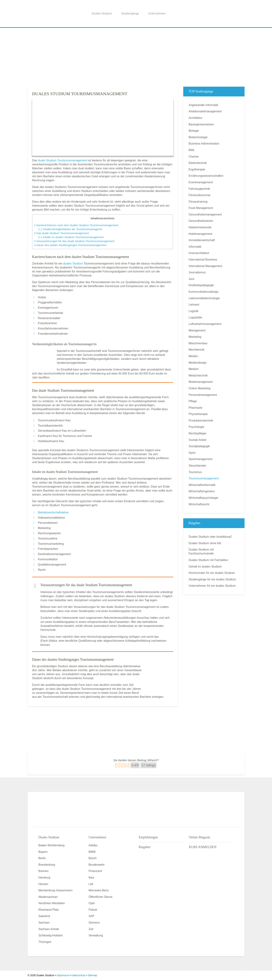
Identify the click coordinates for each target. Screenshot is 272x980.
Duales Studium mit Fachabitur (208, 560)
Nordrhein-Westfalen (52, 903)
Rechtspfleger (198, 433)
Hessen (43, 884)
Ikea (91, 878)
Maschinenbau (198, 343)
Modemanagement (201, 382)
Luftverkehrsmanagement (205, 324)
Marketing (195, 337)
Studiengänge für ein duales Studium (212, 579)
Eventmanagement (201, 182)
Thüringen (45, 942)
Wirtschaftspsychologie (204, 498)
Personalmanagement (203, 395)
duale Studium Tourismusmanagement (63, 160)
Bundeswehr (97, 865)
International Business (203, 260)
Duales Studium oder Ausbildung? (210, 537)
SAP (91, 916)
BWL (192, 150)
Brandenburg (47, 865)
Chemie (194, 157)
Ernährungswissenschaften (206, 176)
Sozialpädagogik (199, 446)
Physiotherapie (198, 414)
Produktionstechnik (201, 421)
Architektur (196, 118)
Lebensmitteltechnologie (204, 298)
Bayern (43, 852)
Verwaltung (96, 935)
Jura (191, 279)
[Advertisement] (136, 56)
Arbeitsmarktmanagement (205, 111)
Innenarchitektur (199, 253)
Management (197, 330)
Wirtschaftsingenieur (202, 491)
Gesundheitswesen (201, 221)
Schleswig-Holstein (51, 935)
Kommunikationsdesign (204, 292)
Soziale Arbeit (198, 440)
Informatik (195, 247)
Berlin (42, 858)
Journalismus (197, 272)
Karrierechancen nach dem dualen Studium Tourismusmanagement (76, 225)
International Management (205, 266)
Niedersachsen (48, 897)
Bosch (93, 858)
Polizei (93, 910)
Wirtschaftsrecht (199, 504)
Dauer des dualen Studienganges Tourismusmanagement (70, 245)
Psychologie (196, 427)
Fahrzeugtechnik (199, 189)
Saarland (44, 916)
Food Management (201, 208)
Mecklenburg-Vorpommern (56, 890)
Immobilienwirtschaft (202, 240)
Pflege (193, 401)
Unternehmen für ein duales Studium (212, 586)
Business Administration (204, 144)
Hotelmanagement (201, 234)
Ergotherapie (197, 169)
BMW (92, 852)
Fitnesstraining (198, 202)
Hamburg (44, 878)
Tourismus (195, 472)
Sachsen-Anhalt (49, 929)
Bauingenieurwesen (201, 124)
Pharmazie (196, 408)
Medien (193, 356)
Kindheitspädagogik (201, 285)
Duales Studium (102, 13)
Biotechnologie (198, 137)
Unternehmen (157, 13)
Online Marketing (200, 388)
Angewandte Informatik (204, 105)
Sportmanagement (201, 459)
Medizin (194, 369)
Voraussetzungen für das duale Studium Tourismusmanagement (74, 241)
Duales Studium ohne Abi (205, 543)
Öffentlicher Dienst (100, 897)
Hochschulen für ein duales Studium (212, 573)
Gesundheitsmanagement (205, 214)
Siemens (94, 923)
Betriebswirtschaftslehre (53, 512)
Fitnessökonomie (200, 195)
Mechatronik (197, 350)
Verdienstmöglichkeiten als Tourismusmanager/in (70, 229)
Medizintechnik (198, 375)
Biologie (194, 131)
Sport (192, 453)
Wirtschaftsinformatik (202, 485)
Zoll (91, 929)
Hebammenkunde (200, 227)
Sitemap (92, 975)
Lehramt (194, 305)
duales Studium (73, 263)
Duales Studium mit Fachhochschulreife (201, 552)
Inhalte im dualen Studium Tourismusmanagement (71, 237)
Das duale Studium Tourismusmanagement (62, 233)
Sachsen (44, 923)
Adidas (93, 845)
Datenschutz (78, 975)
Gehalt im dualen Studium (205, 567)
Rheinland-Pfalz (49, 910)
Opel (92, 903)
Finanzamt (95, 871)
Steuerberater (198, 466)
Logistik (194, 311)
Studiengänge (130, 13)
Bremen (44, 871)
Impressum (63, 975)
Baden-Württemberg (52, 845)
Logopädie (195, 317)
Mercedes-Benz (99, 890)
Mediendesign (198, 363)
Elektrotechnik (198, 163)
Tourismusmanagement (204, 478)
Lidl (91, 884)
